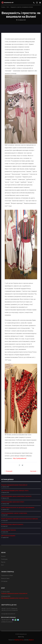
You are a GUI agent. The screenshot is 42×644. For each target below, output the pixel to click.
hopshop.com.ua (19, 640)
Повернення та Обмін (7, 575)
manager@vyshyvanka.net (8, 614)
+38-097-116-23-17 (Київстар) (9, 609)
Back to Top (21, 637)
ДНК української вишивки (8, 536)
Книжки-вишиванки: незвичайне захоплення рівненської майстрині (20, 519)
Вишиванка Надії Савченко (9, 530)
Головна (3, 7)
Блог (8, 7)
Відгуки (3, 562)
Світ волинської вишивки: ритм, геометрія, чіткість (15, 491)
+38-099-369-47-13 (6, 620)
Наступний (34, 471)
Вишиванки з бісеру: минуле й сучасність (12, 524)
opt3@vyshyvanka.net (7, 622)
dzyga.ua (31, 640)
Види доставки (5, 578)
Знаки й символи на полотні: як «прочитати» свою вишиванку (18, 507)
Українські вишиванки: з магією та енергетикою (14, 513)
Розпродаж (4, 559)
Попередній (9, 471)
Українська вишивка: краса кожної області (13, 502)
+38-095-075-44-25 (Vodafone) (9, 610)
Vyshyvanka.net (23, 634)
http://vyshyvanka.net (20, 458)
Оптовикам (4, 581)
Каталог (3, 556)
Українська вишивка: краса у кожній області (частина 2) (16, 496)
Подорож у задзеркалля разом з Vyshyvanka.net (14, 485)
